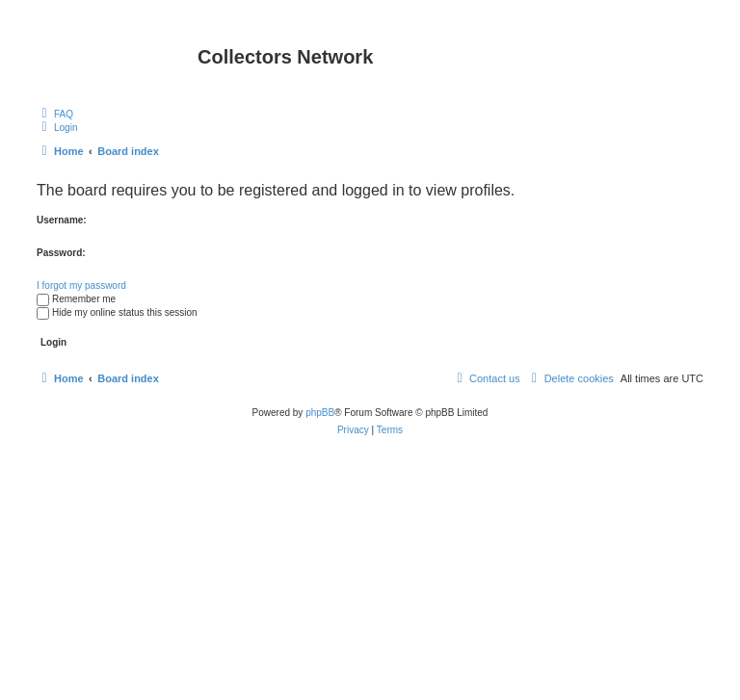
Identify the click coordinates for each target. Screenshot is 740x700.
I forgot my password (81, 285)
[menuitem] (55, 114)
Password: (61, 253)
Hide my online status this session (117, 312)
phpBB (320, 413)
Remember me (76, 299)
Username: (62, 220)
